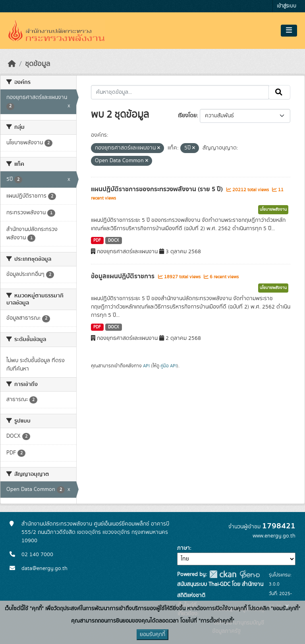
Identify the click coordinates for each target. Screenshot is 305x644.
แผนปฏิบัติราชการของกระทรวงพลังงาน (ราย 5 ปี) (158, 189)
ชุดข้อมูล (38, 64)
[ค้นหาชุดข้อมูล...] (180, 92)
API (146, 366)
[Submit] (279, 92)
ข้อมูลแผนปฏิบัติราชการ (124, 276)
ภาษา (183, 548)
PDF (97, 241)
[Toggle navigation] (289, 31)
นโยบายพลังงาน (273, 209)
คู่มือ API (169, 366)
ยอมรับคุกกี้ (152, 634)
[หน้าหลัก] (12, 64)
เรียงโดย (187, 116)
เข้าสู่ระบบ (287, 6)
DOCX (114, 241)
